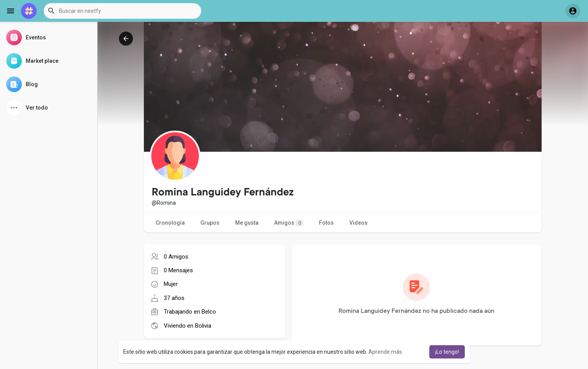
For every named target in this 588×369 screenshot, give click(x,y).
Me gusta (247, 223)
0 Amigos (176, 257)
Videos (359, 223)
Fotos (326, 223)
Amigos (289, 223)
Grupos (210, 223)
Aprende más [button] (385, 352)
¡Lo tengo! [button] (447, 352)
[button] (122, 11)
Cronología (170, 223)
